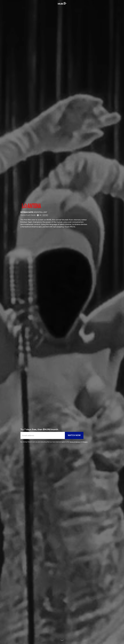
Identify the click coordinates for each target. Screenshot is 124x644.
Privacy (85, 442)
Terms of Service (75, 442)
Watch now (74, 435)
